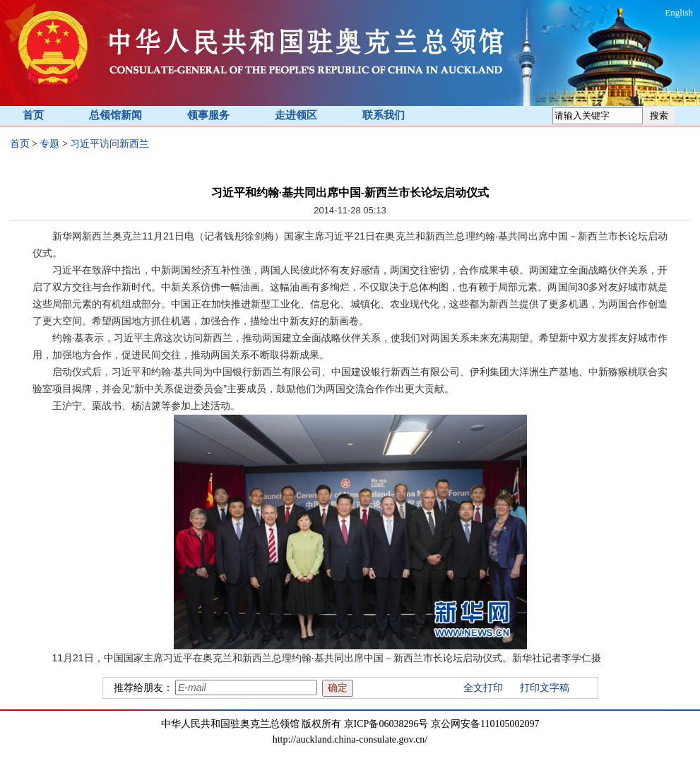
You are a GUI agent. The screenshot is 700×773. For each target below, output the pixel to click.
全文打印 (483, 688)
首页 (33, 115)
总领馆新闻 (115, 115)
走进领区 (296, 115)
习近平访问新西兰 (109, 144)
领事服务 (208, 115)
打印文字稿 (545, 688)
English (679, 12)
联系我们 (384, 115)
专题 (49, 144)
